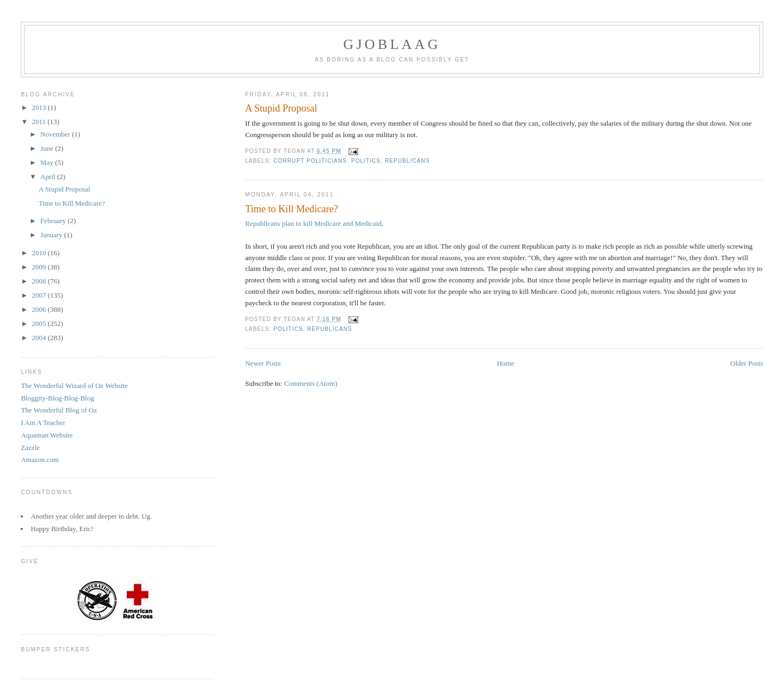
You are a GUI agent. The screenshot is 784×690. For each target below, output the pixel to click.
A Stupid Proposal (281, 108)
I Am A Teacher (43, 423)
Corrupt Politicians (310, 161)
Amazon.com (40, 460)
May (48, 162)
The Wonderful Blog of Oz (59, 410)
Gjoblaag (392, 44)
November (56, 134)
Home (506, 363)
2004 (39, 338)
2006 (39, 309)
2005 (39, 324)
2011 (39, 122)
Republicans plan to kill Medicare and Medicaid (313, 223)
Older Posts (746, 363)
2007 (39, 295)
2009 (39, 267)
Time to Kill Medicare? (292, 209)
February (54, 221)
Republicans (408, 161)
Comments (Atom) (311, 383)
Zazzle (30, 448)
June (48, 148)
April (49, 177)
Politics (366, 161)
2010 (39, 253)
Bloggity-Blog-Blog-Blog (57, 398)
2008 (39, 281)
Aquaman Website (47, 435)
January (52, 235)
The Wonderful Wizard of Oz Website (74, 386)
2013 (39, 107)
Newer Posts (263, 363)
